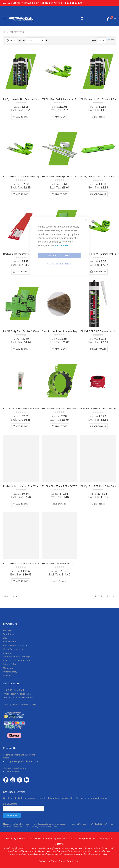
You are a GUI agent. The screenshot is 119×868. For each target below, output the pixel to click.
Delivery (7, 587)
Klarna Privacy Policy (13, 583)
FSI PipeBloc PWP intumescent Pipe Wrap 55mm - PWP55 (21, 176)
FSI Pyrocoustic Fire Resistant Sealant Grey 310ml (98, 99)
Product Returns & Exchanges (17, 591)
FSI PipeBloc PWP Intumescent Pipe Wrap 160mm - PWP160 (21, 497)
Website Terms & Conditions (17, 594)
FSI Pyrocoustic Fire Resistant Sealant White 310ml (21, 99)
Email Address (10, 738)
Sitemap (7, 609)
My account (9, 602)
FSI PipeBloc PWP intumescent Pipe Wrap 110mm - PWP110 (98, 221)
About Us (8, 564)
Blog (5, 572)
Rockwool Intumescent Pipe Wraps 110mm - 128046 (21, 420)
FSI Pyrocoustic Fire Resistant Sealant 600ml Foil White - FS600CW (98, 176)
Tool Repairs (9, 568)
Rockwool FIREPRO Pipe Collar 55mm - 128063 (98, 342)
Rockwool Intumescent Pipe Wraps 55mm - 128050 (21, 254)
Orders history (10, 606)
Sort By (22, 40)
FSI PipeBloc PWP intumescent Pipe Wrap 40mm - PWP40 (60, 99)
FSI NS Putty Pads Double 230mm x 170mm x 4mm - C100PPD (21, 298)
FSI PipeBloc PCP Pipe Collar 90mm (98, 420)
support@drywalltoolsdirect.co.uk (23, 695)
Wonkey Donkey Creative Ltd (65, 795)
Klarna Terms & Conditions (16, 579)
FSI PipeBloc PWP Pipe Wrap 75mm (60, 176)
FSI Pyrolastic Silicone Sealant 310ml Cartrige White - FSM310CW (21, 342)
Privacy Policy (61, 245)
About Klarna (9, 575)
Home (4, 32)
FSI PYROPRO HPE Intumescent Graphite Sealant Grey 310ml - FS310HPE (98, 298)
